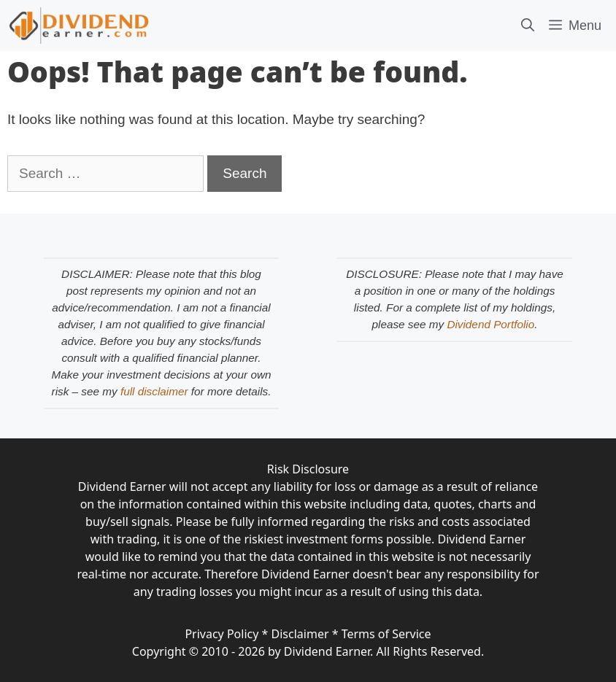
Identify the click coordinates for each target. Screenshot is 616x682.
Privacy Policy (222, 634)
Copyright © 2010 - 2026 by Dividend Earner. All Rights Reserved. (308, 651)
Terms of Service (386, 634)
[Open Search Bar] (528, 26)
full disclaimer (154, 391)
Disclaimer (300, 634)
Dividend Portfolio (490, 324)
